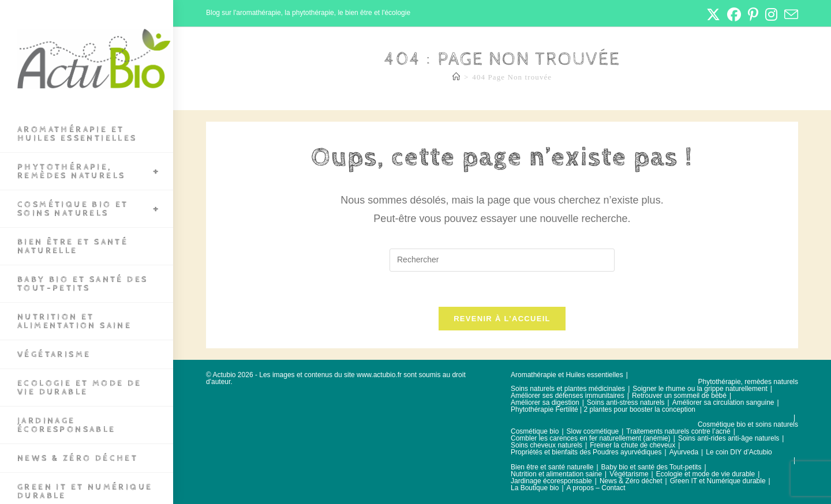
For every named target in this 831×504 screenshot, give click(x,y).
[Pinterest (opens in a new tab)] (753, 14)
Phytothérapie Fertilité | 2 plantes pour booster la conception (603, 409)
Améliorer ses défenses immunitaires (568, 396)
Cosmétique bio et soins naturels (748, 424)
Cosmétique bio (535, 431)
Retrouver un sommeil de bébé (679, 396)
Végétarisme (629, 474)
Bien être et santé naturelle (552, 467)
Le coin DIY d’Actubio (739, 452)
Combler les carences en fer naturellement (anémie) (591, 438)
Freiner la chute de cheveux (632, 445)
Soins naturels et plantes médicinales (568, 389)
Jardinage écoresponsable (551, 481)
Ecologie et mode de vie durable (705, 474)
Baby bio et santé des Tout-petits (652, 467)
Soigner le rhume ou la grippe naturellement (700, 389)
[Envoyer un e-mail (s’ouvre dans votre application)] (789, 14)
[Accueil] (456, 77)
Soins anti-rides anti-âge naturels (729, 438)
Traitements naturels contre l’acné (678, 431)
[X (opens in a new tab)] (713, 14)
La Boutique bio (535, 488)
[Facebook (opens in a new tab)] (734, 14)
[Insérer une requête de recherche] (502, 260)
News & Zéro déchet (631, 481)
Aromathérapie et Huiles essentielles (567, 375)
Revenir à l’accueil (502, 319)
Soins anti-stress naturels (626, 403)
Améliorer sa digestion (545, 403)
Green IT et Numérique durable (718, 481)
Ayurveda (684, 452)
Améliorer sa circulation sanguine (723, 403)
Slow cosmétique (593, 431)
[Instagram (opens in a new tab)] (771, 14)
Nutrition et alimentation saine (556, 474)
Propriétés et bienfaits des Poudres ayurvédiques (586, 452)
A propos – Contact (596, 488)
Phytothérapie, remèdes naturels (748, 382)
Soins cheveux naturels (546, 445)
